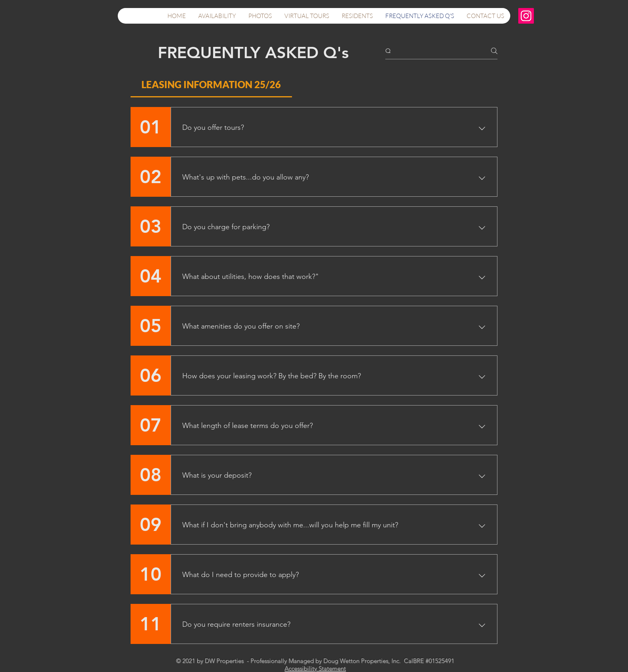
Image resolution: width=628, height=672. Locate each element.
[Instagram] (526, 16)
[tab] (211, 85)
